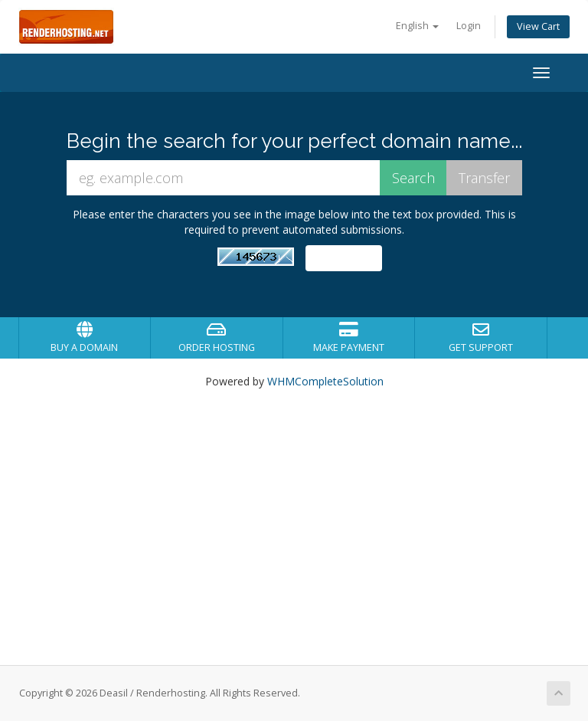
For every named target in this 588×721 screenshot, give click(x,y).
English (417, 26)
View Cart (538, 26)
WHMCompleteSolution (325, 381)
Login (469, 26)
